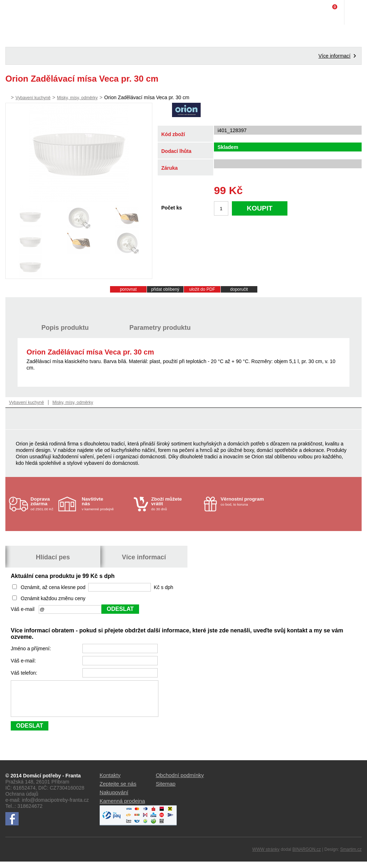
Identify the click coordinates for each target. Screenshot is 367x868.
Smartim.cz (351, 856)
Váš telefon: (25, 673)
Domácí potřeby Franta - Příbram (20, 13)
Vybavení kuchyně (33, 98)
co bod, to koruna (245, 501)
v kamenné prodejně (106, 504)
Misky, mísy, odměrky (77, 98)
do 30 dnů (175, 504)
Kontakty (110, 782)
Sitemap (166, 790)
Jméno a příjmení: (32, 648)
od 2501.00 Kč (44, 504)
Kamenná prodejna (122, 807)
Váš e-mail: (24, 661)
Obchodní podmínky (180, 782)
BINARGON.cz (307, 856)
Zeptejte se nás (118, 790)
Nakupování (114, 799)
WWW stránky (266, 856)
